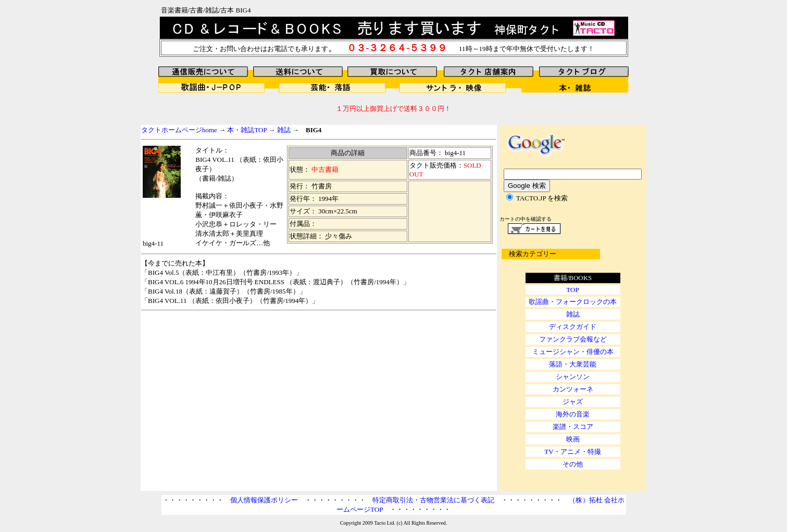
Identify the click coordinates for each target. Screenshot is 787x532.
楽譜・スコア (573, 427)
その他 (573, 464)
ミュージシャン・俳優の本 (573, 352)
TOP (572, 290)
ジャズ (573, 402)
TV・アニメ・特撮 (572, 452)
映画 (573, 439)
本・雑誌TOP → (252, 130)
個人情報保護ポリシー (264, 500)
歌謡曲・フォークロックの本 (573, 302)
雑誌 (284, 130)
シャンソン (573, 377)
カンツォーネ (573, 389)
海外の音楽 (573, 414)
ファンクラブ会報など (573, 339)
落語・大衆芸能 (573, 364)
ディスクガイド (573, 327)
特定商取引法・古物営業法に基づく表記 (433, 500)
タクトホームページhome (179, 130)
